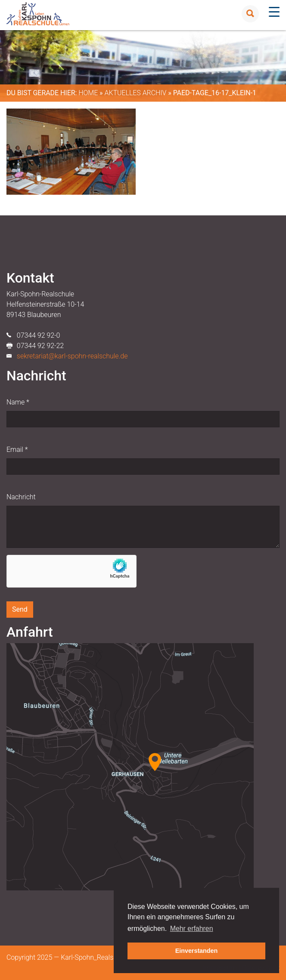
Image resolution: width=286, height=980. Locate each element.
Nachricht (21, 497)
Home (88, 93)
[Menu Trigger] (274, 12)
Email (17, 450)
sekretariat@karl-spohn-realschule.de (72, 356)
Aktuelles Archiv (135, 93)
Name (18, 402)
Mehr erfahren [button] (192, 929)
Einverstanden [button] (197, 951)
